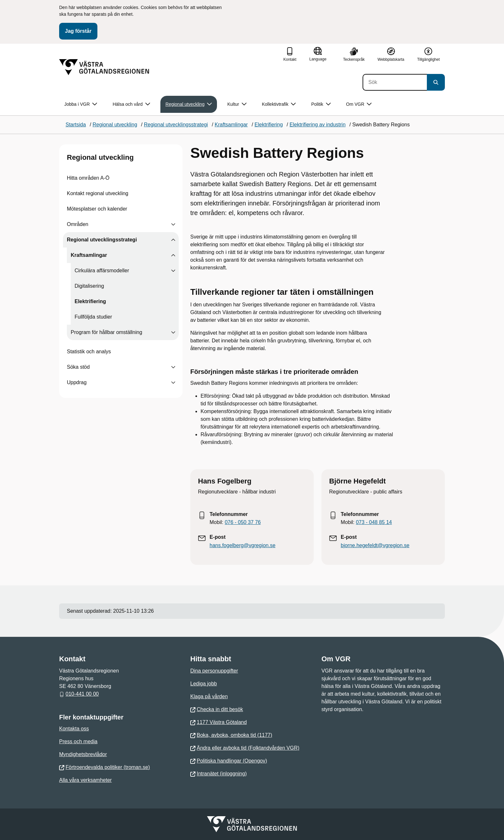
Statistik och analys (89, 352)
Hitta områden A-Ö (88, 178)
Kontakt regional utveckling (98, 193)
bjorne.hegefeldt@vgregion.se (375, 545)
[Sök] (395, 82)
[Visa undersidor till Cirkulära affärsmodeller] (173, 271)
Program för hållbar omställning (106, 332)
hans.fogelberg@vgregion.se (243, 545)
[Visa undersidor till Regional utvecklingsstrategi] (173, 240)
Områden (78, 224)
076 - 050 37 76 (243, 522)
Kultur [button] (237, 104)
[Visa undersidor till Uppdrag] (173, 383)
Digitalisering (89, 286)
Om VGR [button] (359, 104)
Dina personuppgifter (214, 671)
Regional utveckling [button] (189, 104)
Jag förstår (78, 31)
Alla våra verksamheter (85, 780)
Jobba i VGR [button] (81, 104)
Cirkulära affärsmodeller (102, 271)
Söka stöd (78, 367)
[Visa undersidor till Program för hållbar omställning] (173, 332)
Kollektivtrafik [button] (279, 104)
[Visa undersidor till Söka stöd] (173, 367)
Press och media (78, 741)
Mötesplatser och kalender (97, 209)
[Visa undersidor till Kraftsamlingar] (173, 255)
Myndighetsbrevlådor (83, 754)
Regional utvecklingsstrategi (102, 240)
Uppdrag (77, 382)
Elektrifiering (90, 301)
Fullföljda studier (93, 317)
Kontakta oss (74, 729)
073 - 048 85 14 (374, 522)
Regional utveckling (100, 157)
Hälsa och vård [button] (131, 104)
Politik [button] (321, 104)
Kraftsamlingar (89, 255)
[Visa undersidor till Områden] (173, 224)
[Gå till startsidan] (104, 67)
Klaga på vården (209, 696)
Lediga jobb (204, 684)
